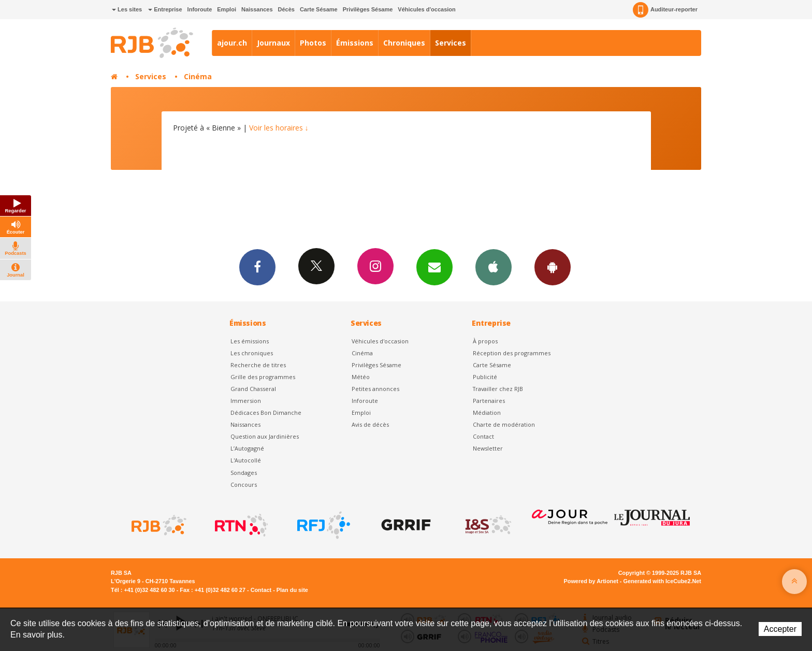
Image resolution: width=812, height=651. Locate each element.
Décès (286, 9)
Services (451, 43)
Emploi (227, 9)
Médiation (487, 413)
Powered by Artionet (591, 581)
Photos (313, 43)
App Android (553, 267)
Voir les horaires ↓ (279, 128)
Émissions (355, 43)
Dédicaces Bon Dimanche (266, 413)
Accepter (780, 629)
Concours (244, 484)
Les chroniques (252, 353)
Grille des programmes (263, 377)
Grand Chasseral (253, 389)
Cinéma (198, 76)
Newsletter (488, 448)
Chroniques (404, 43)
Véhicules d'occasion (426, 9)
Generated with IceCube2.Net (662, 581)
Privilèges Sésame (368, 9)
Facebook (257, 267)
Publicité (485, 377)
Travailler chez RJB (498, 389)
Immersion (246, 401)
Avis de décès (370, 424)
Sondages (244, 473)
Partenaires (489, 401)
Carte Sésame (319, 9)
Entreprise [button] (165, 9)
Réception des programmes (512, 353)
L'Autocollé (246, 460)
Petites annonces (375, 389)
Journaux (273, 43)
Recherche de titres (258, 365)
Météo (361, 377)
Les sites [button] (127, 9)
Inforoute (200, 9)
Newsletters (434, 267)
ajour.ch (232, 43)
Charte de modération (504, 424)
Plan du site (292, 590)
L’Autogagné (247, 448)
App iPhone (494, 267)
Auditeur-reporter (665, 10)
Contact (483, 436)
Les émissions (250, 341)
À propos (485, 341)
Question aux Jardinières (265, 436)
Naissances (257, 9)
